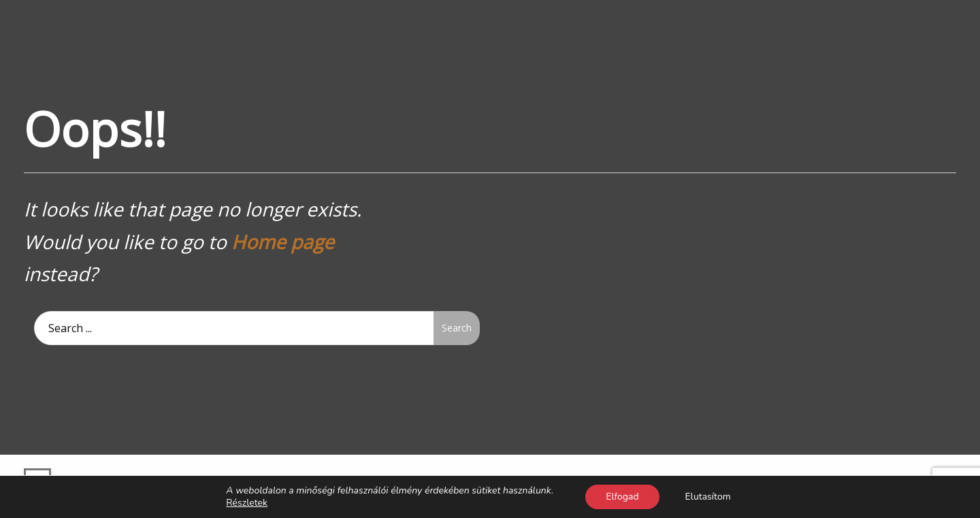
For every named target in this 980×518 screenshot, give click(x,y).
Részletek (247, 503)
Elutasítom (708, 497)
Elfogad (622, 497)
